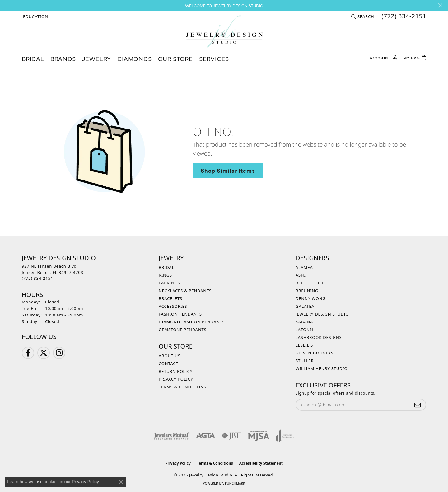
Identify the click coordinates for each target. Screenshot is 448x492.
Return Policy (176, 371)
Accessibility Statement (261, 463)
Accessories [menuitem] (173, 306)
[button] (35, 16)
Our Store (175, 58)
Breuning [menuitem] (307, 291)
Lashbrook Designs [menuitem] (319, 337)
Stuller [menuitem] (305, 361)
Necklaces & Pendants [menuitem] (185, 291)
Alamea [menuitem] (304, 267)
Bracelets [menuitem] (170, 298)
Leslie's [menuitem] (304, 345)
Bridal (33, 58)
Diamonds (134, 58)
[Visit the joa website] (285, 436)
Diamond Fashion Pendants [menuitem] (192, 322)
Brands (63, 58)
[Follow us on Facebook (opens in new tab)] (28, 353)
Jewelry (97, 58)
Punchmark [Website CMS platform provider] (235, 483)
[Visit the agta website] (205, 436)
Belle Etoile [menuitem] (310, 283)
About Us (170, 356)
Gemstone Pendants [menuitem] (183, 330)
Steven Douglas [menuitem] (315, 353)
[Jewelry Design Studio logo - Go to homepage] (224, 31)
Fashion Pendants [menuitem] (180, 314)
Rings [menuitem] (165, 275)
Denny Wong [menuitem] (311, 298)
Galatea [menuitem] (305, 306)
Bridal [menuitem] (166, 267)
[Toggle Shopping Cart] (415, 57)
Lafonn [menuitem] (304, 330)
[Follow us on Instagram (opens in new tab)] (59, 353)
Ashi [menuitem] (301, 275)
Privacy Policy (176, 379)
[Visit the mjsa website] (259, 436)
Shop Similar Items (228, 170)
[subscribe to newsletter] (418, 405)
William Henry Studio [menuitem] (322, 368)
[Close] (440, 5)
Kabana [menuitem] (304, 322)
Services (214, 58)
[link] (403, 16)
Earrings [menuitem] (169, 283)
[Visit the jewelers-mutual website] (172, 436)
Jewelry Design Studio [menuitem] (322, 314)
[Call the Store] (37, 278)
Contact (168, 363)
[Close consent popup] (121, 482)
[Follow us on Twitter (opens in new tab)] (44, 353)
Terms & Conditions (182, 387)
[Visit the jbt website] (231, 436)
